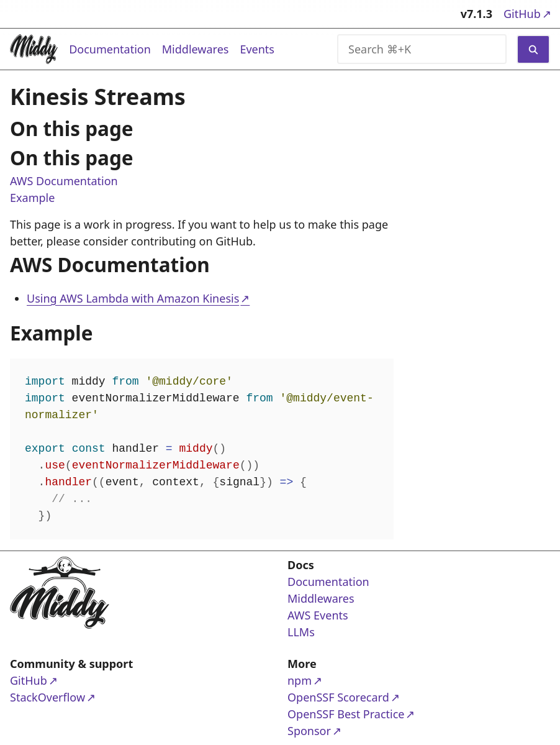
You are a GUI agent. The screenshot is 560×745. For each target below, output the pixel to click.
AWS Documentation (64, 181)
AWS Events (318, 615)
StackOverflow (58, 697)
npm (335, 680)
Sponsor (335, 730)
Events (257, 49)
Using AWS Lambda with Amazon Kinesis (133, 298)
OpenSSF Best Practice (346, 714)
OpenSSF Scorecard (338, 697)
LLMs (301, 632)
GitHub (527, 13)
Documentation (110, 49)
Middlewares (196, 49)
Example (32, 198)
